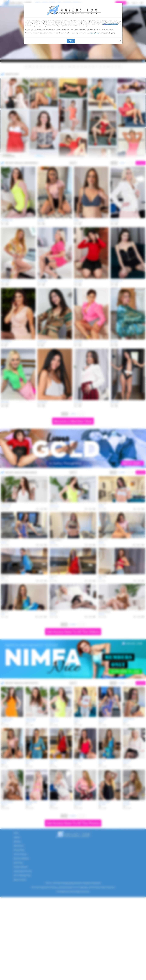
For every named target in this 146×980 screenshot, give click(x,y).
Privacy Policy (95, 33)
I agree (71, 41)
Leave (119, 41)
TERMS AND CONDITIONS (110, 24)
